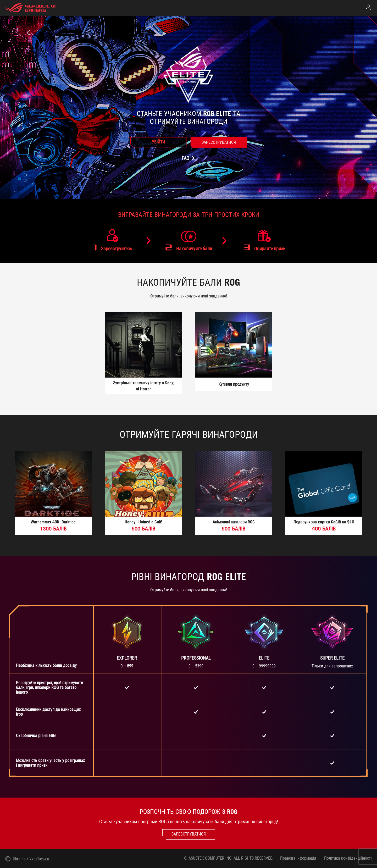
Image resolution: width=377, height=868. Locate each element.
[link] (368, 7)
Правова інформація (298, 858)
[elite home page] (31, 8)
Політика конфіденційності (348, 858)
